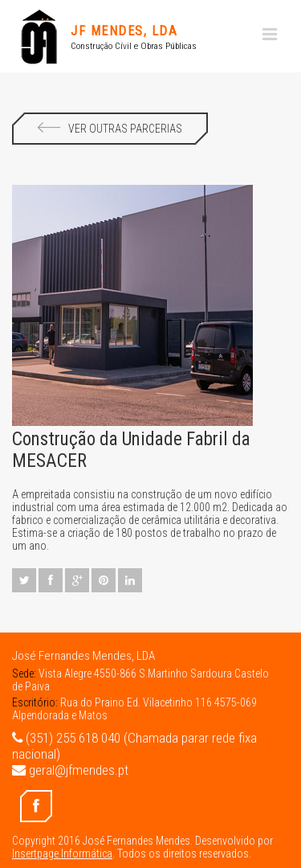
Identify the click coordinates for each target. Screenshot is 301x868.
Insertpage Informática (62, 854)
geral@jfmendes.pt (70, 770)
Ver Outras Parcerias (110, 129)
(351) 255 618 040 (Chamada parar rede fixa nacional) (134, 746)
